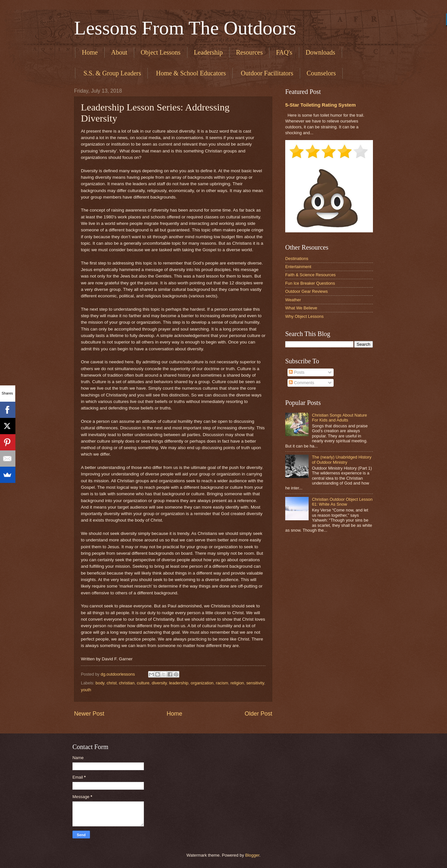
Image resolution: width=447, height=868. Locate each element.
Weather (293, 300)
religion (237, 683)
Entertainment (298, 267)
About (119, 52)
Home (90, 52)
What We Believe (301, 308)
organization (202, 683)
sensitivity (255, 683)
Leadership (208, 52)
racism (222, 683)
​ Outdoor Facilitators (266, 73)
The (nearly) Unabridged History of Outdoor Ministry (342, 460)
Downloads (320, 52)
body (100, 683)
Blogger (252, 855)
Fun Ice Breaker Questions (310, 283)
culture (143, 683)
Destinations (297, 259)
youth (86, 690)
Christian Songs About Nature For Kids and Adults (339, 418)
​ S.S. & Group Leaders (111, 73)
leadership (179, 683)
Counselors (321, 73)
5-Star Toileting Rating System (320, 105)
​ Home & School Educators (190, 73)
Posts (297, 372)
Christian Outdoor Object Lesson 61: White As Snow (342, 502)
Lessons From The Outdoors (185, 28)
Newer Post (89, 714)
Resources (249, 52)
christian (127, 683)
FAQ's (284, 52)
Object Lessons (161, 52)
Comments (301, 383)
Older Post (258, 714)
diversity (159, 683)
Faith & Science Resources (310, 275)
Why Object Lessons (304, 316)
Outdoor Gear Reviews (307, 291)
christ (112, 683)
